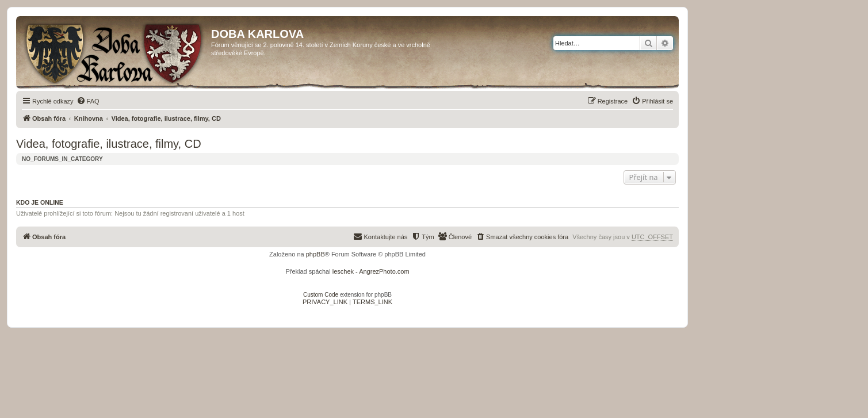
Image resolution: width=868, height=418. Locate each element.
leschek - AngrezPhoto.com (371, 271)
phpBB (316, 254)
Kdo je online (40, 202)
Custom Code (321, 295)
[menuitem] (88, 101)
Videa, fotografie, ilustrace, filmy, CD (109, 144)
